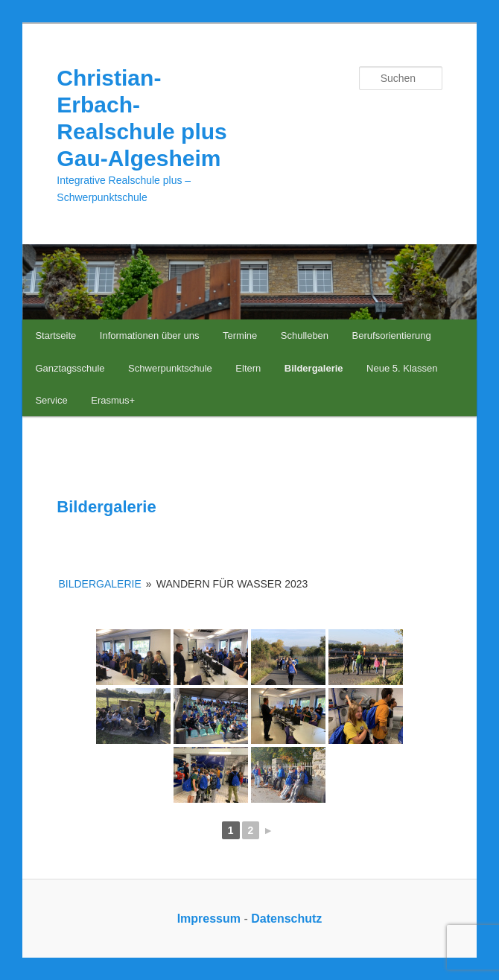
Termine (240, 335)
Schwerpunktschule (170, 368)
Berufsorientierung (392, 335)
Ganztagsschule (70, 368)
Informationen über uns (150, 335)
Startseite (55, 335)
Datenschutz (286, 919)
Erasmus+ (113, 400)
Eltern (248, 368)
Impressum (209, 919)
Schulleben (305, 335)
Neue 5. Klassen (402, 368)
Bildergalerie (314, 368)
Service (51, 400)
